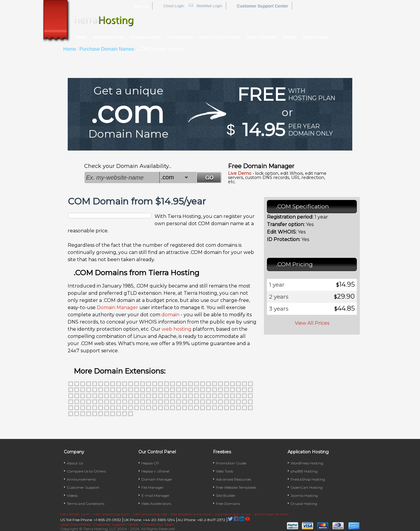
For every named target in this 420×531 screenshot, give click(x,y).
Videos (72, 495)
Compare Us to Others (86, 471)
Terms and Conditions (86, 504)
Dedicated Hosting (220, 37)
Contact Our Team (158, 524)
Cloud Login (174, 6)
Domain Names (145, 37)
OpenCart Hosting (307, 487)
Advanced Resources (234, 479)
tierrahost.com (75, 514)
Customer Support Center (263, 6)
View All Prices (312, 323)
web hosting (177, 329)
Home (81, 37)
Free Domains (228, 504)
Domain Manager (117, 307)
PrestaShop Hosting (308, 479)
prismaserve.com (272, 514)
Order (289, 37)
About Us (75, 463)
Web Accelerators (156, 504)
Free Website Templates (236, 487)
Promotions (316, 37)
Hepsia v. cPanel (155, 471)
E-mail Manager (155, 495)
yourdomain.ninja (233, 514)
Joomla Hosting (304, 495)
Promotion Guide (231, 463)
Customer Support (83, 487)
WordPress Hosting (307, 463)
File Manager (152, 487)
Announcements (81, 479)
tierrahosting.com (112, 514)
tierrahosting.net (150, 514)
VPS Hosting (180, 37)
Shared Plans (108, 37)
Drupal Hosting (304, 504)
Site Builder (226, 495)
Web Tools (225, 471)
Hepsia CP (150, 463)
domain (170, 315)
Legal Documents (75, 524)
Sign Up (141, 6)
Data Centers (261, 37)
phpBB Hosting (304, 471)
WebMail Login (209, 6)
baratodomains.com (191, 514)
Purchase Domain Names (107, 49)
